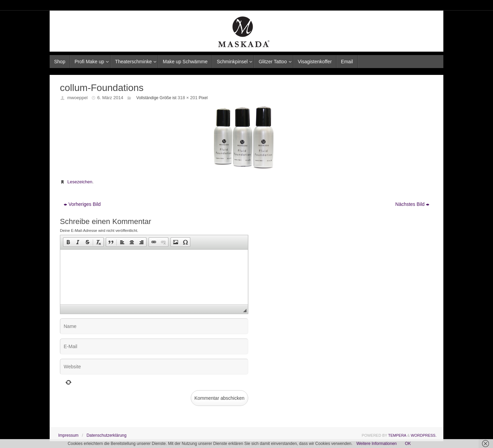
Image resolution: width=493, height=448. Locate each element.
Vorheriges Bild (82, 204)
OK (408, 444)
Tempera (397, 435)
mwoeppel (78, 98)
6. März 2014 (110, 98)
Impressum (68, 435)
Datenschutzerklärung (107, 435)
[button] (68, 242)
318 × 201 (188, 98)
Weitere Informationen (377, 444)
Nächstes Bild (413, 204)
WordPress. (424, 435)
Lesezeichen (80, 182)
